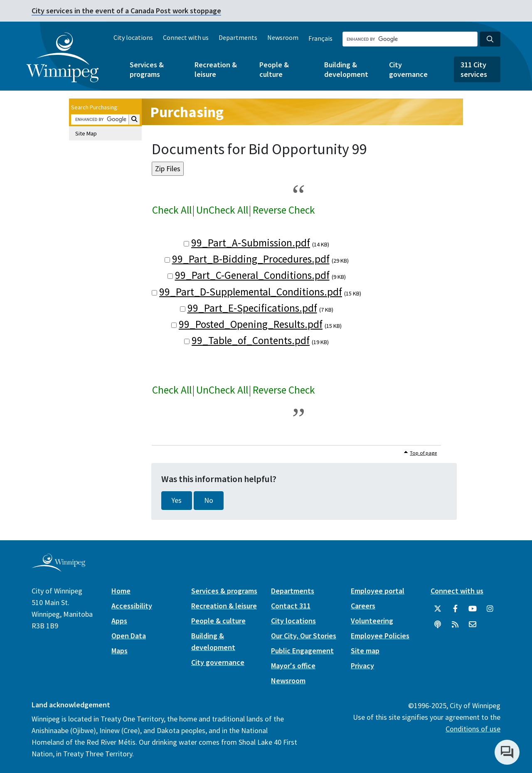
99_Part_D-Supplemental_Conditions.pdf (251, 292)
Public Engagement (302, 651)
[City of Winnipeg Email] (473, 625)
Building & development (346, 69)
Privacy (362, 666)
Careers (363, 606)
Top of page (423, 453)
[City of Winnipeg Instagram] (490, 609)
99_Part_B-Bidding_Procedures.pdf (251, 259)
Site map (365, 651)
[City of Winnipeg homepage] (58, 568)
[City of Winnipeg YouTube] (473, 609)
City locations (133, 37)
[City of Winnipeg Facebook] (455, 609)
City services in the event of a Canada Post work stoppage (126, 11)
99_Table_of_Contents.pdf (251, 340)
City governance (408, 69)
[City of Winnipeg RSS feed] (455, 625)
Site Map (86, 133)
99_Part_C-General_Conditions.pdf (252, 275)
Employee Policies (380, 636)
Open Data (129, 636)
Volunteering (372, 621)
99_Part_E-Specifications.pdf (252, 308)
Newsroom (283, 37)
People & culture (274, 69)
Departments (238, 37)
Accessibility (132, 606)
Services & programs (147, 69)
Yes (177, 500)
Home (121, 591)
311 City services (474, 69)
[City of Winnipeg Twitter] (438, 609)
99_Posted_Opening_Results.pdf (251, 324)
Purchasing (187, 112)
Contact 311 (291, 606)
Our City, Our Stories (304, 636)
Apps (119, 621)
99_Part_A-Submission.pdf (251, 243)
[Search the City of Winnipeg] (410, 39)
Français (320, 38)
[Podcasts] (438, 625)
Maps (119, 651)
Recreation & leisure (216, 69)
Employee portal (378, 591)
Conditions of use (473, 729)
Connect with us (186, 37)
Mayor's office (293, 666)
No (209, 500)
